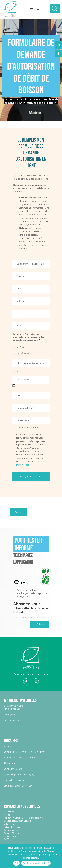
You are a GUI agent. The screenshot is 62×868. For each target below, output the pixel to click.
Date (16, 371)
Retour (18, 512)
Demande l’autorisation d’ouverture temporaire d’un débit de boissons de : (29, 337)
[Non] (58, 856)
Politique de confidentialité (36, 863)
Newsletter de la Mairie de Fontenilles (30, 610)
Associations (10, 836)
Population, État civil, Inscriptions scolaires (23, 818)
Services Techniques (14, 833)
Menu (36, 9)
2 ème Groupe (22, 353)
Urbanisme (9, 824)
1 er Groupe (21, 347)
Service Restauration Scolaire (18, 821)
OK (16, 863)
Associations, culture (27, 99)
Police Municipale (12, 827)
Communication (11, 830)
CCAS (7, 839)
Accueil (9, 99)
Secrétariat (9, 812)
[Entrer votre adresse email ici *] (31, 617)
